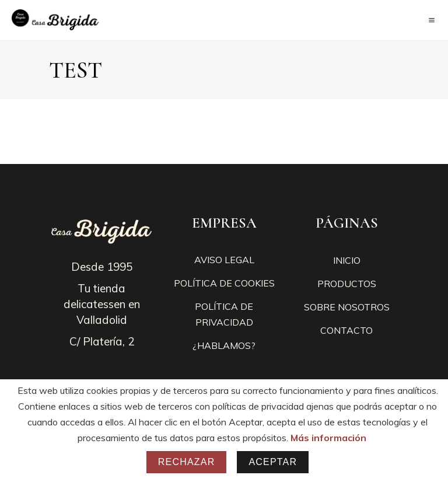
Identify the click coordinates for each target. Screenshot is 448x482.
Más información (328, 438)
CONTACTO (346, 330)
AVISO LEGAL (224, 260)
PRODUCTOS (347, 284)
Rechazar (187, 462)
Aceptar (273, 462)
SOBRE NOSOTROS (347, 307)
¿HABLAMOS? (224, 345)
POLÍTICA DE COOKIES (224, 283)
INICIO (347, 260)
